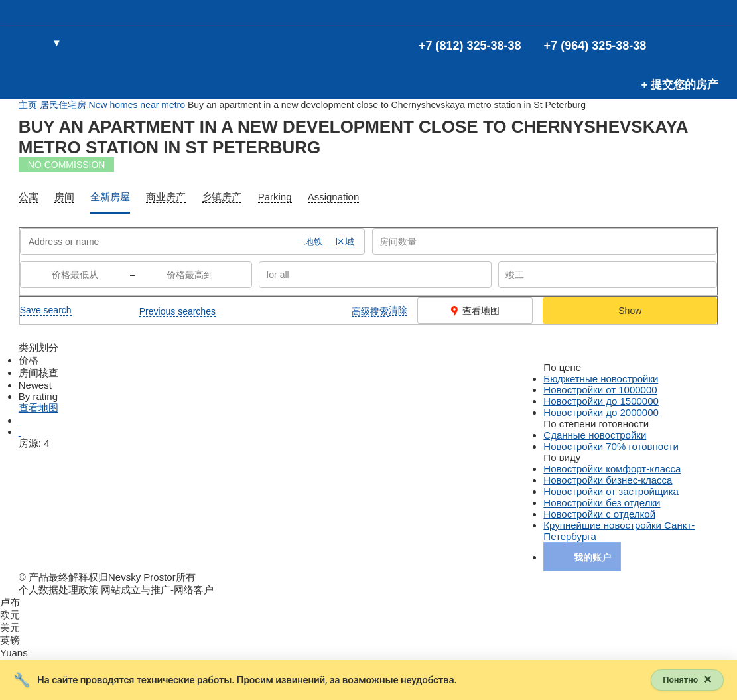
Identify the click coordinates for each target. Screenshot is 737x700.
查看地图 (475, 311)
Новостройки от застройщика (611, 491)
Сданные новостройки (595, 435)
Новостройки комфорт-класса (612, 469)
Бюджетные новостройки (601, 379)
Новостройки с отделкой (599, 514)
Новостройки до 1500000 (601, 401)
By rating (38, 396)
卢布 (10, 602)
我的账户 (592, 557)
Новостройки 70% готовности (611, 446)
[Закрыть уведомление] (686, 679)
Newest (35, 385)
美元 (10, 627)
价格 (29, 360)
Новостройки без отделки (602, 503)
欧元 (10, 615)
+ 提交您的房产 (680, 85)
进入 (707, 44)
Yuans (14, 653)
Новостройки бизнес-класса (608, 480)
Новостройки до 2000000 (601, 412)
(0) (686, 44)
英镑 (10, 640)
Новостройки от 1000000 (600, 390)
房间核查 (38, 373)
